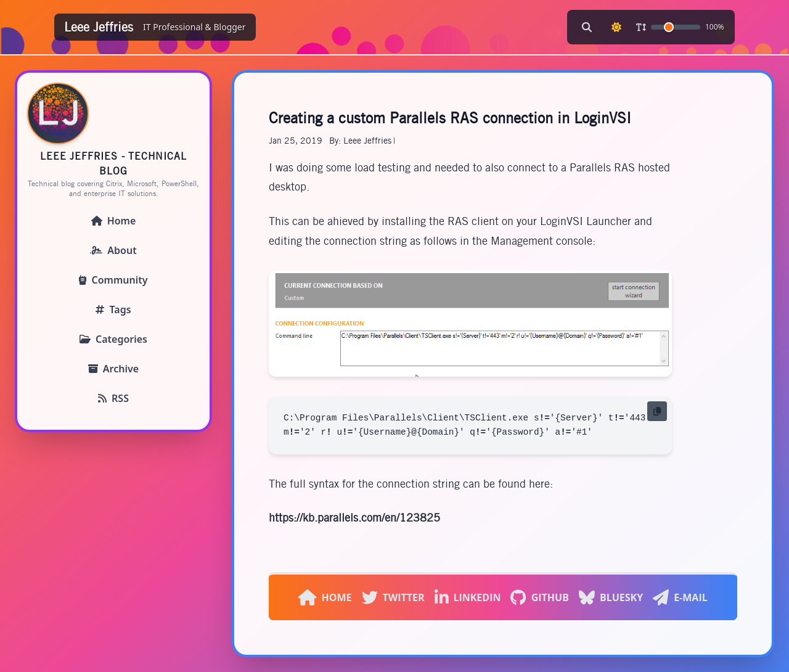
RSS (113, 398)
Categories (113, 339)
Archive (113, 369)
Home (114, 221)
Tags (113, 309)
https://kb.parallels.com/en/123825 (354, 518)
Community (113, 280)
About (113, 250)
